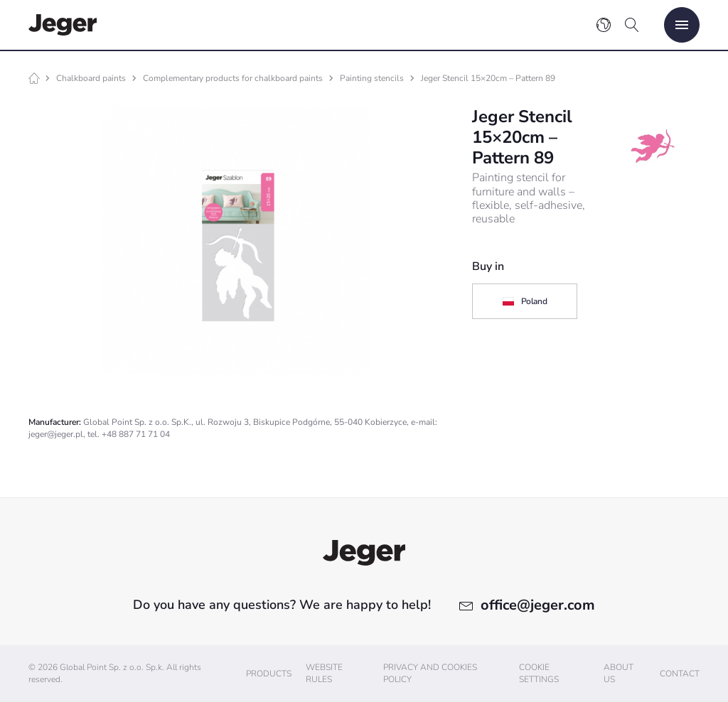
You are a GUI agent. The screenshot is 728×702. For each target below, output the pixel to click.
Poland (525, 301)
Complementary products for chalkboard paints (233, 78)
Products (269, 674)
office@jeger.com (538, 605)
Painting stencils (372, 78)
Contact (680, 674)
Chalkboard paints (91, 78)
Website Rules (324, 673)
